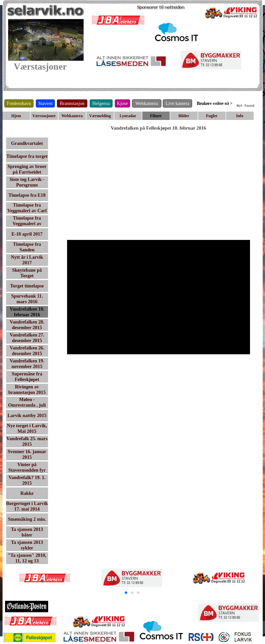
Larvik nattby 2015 (27, 415)
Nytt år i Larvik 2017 (27, 260)
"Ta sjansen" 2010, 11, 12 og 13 (27, 558)
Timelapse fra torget (27, 156)
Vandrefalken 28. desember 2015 (27, 325)
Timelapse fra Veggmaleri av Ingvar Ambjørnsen (27, 224)
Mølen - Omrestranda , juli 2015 (27, 405)
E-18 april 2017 (27, 234)
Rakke (27, 493)
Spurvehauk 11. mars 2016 (27, 299)
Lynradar (128, 116)
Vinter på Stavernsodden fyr (27, 467)
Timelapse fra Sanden (27, 247)
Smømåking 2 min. (27, 519)
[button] (126, 593)
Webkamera (72, 116)
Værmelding (100, 116)
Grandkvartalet (27, 143)
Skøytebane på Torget (27, 273)
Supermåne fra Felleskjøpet (27, 377)
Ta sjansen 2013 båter (27, 532)
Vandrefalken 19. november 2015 (27, 364)
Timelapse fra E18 (27, 195)
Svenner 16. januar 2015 (27, 454)
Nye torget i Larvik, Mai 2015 (27, 428)
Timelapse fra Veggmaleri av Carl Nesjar (27, 211)
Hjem (16, 116)
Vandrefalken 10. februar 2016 (27, 312)
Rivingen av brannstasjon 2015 (27, 389)
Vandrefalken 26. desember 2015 (27, 351)
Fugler (212, 116)
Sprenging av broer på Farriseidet (27, 169)
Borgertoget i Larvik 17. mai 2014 (27, 506)
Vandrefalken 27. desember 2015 (27, 338)
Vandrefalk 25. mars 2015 (27, 441)
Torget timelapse (27, 286)
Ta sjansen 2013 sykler (27, 545)
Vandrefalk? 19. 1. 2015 (27, 480)
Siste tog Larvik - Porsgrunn (27, 182)
